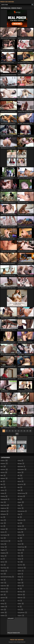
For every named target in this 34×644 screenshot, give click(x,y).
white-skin (21, 598)
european (4, 529)
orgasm (21, 502)
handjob (4, 571)
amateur (4, 461)
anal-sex (4, 472)
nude (20, 490)
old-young (21, 496)
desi (3, 517)
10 (30, 431)
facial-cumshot (5, 541)
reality (20, 532)
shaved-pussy (22, 547)
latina (3, 610)
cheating (4, 496)
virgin (20, 580)
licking (20, 461)
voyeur (20, 583)
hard (3, 574)
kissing (4, 604)
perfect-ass (21, 520)
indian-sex (4, 589)
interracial (4, 592)
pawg (20, 514)
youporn (21, 615)
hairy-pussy (5, 568)
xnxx (20, 601)
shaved (21, 544)
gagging (4, 550)
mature (21, 472)
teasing (20, 559)
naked (20, 478)
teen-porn (21, 565)
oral (20, 499)
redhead (21, 535)
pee (20, 517)
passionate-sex (22, 511)
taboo (20, 553)
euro (3, 526)
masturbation (22, 469)
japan (3, 595)
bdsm (3, 487)
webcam (21, 586)
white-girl (21, 595)
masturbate (21, 466)
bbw (3, 484)
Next (17, 434)
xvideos (21, 604)
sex (20, 538)
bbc (3, 481)
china (3, 502)
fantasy (4, 547)
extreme (4, 532)
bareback (4, 478)
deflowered (4, 514)
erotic (3, 523)
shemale (21, 550)
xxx (20, 607)
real (20, 523)
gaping (4, 556)
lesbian (4, 613)
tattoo (20, 556)
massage (21, 463)
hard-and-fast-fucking (7, 577)
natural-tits (22, 484)
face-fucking (5, 535)
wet (20, 589)
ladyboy (4, 607)
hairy (3, 565)
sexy (20, 541)
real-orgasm (22, 529)
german (4, 562)
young (20, 610)
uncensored (22, 568)
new (20, 487)
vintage (20, 577)
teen (20, 562)
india (3, 580)
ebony (3, 520)
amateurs (4, 463)
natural (21, 481)
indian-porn (5, 586)
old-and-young (22, 493)
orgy (20, 505)
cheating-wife (5, 499)
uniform (21, 571)
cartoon (4, 490)
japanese (4, 598)
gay (3, 559)
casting (3, 493)
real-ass (21, 526)
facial (3, 538)
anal (3, 466)
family (3, 544)
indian (3, 583)
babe (3, 475)
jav (3, 601)
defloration (5, 511)
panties (21, 508)
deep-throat (5, 505)
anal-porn (4, 469)
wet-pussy (21, 592)
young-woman (22, 613)
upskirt (20, 574)
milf (20, 475)
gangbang (4, 553)
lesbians (4, 615)
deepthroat (5, 508)
